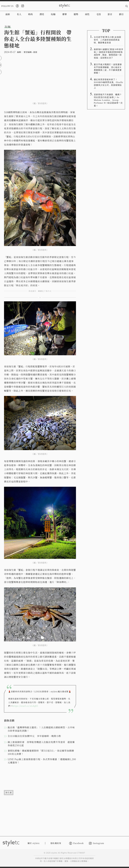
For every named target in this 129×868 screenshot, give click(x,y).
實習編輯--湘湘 (30, 52)
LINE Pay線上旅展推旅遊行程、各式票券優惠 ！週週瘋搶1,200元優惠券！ (42, 761)
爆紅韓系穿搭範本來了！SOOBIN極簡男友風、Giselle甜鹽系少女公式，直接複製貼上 (108, 83)
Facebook (76, 843)
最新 (8, 14)
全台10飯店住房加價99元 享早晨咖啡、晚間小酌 (34, 736)
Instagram (96, 843)
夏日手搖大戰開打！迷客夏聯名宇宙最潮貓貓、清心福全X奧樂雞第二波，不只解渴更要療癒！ (108, 68)
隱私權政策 (56, 843)
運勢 (76, 14)
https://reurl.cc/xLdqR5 (25, 706)
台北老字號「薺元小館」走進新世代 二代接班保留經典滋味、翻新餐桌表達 (108, 40)
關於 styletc (34, 843)
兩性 (87, 14)
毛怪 (99, 14)
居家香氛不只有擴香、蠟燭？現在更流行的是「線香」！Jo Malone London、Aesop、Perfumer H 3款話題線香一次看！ (108, 100)
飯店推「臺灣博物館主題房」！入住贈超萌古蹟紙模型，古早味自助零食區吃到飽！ (41, 729)
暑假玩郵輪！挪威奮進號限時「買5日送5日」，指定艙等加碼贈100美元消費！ (41, 752)
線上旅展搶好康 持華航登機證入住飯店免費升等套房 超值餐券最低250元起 (41, 744)
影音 (110, 14)
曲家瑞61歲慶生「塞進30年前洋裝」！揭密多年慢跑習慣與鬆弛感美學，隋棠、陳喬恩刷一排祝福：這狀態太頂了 (109, 53)
